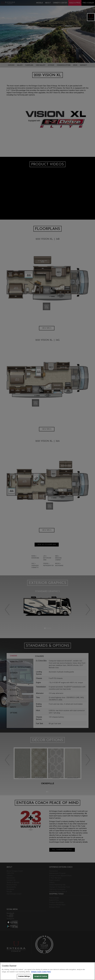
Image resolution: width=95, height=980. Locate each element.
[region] (47, 971)
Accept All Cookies (41, 976)
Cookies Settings (24, 976)
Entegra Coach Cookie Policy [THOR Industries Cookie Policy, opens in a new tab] (41, 972)
